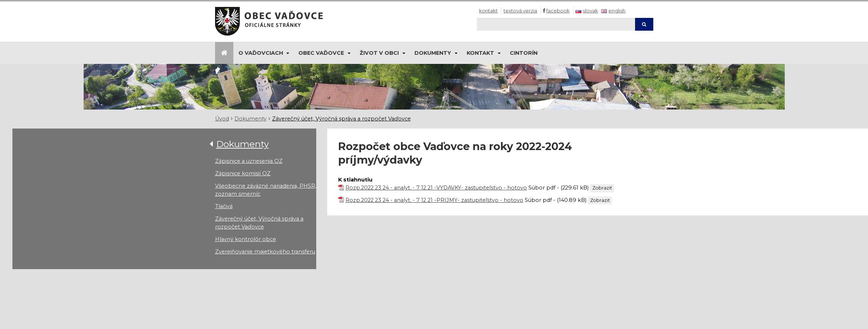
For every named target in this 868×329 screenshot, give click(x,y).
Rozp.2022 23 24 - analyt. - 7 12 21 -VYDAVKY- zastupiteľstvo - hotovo (436, 188)
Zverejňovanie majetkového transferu (265, 252)
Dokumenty (433, 53)
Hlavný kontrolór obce (246, 239)
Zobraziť (602, 188)
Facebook (558, 11)
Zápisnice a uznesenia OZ (249, 161)
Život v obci (379, 53)
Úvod (222, 119)
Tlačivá (224, 206)
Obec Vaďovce (321, 53)
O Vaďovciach (261, 53)
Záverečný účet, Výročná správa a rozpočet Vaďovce (341, 119)
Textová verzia (520, 11)
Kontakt (488, 11)
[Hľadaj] (556, 24)
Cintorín (524, 53)
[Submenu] (288, 53)
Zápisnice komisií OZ (243, 173)
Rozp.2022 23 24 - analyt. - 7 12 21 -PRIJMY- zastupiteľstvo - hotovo (434, 200)
